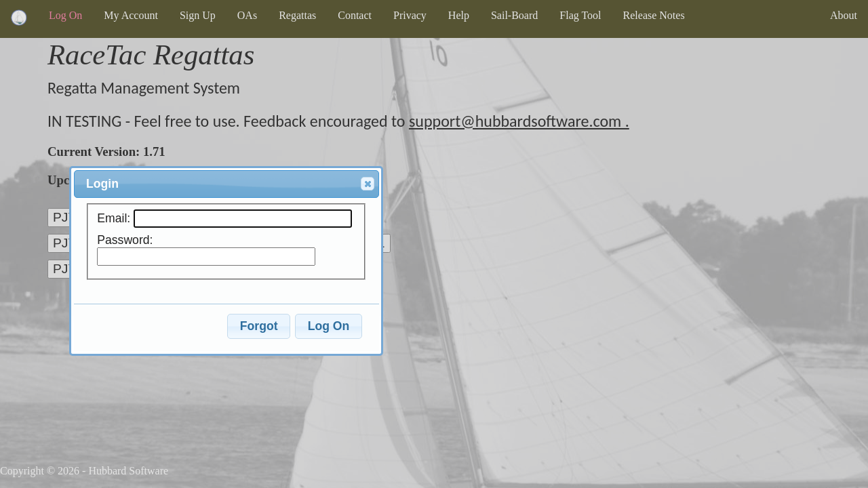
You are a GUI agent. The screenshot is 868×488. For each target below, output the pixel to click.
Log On (329, 326)
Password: (125, 240)
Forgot (259, 326)
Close (367, 184)
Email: (115, 218)
